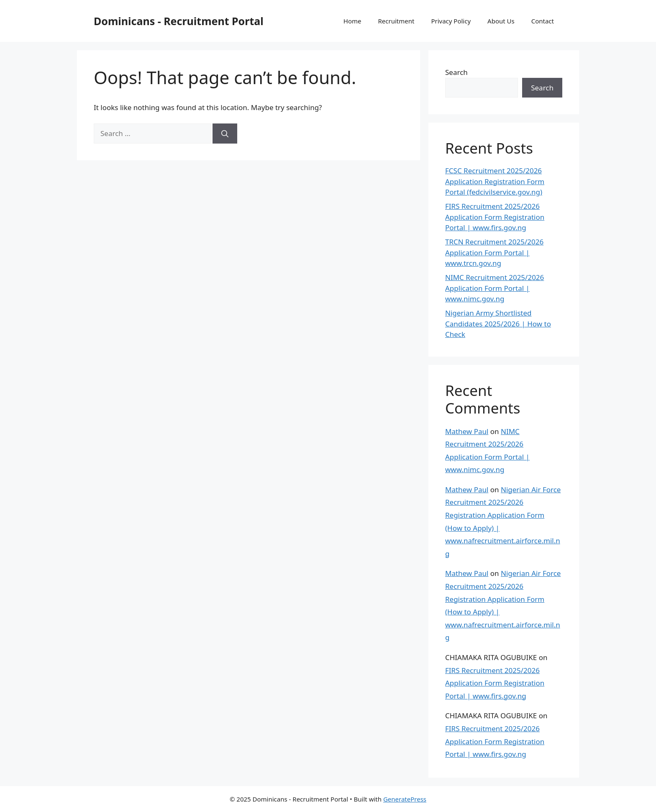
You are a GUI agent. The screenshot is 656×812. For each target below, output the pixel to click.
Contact (543, 21)
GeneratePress (405, 799)
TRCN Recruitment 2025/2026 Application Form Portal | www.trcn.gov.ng (494, 252)
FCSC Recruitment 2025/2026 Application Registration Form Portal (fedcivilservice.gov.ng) (495, 181)
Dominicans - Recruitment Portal (179, 21)
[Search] (225, 134)
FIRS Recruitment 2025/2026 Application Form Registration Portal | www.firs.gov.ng (495, 217)
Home (352, 21)
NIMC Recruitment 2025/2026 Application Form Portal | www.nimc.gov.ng (495, 288)
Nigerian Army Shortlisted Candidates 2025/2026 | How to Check (498, 324)
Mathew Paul (467, 431)
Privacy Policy (451, 21)
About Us (501, 21)
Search (456, 72)
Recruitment (396, 21)
